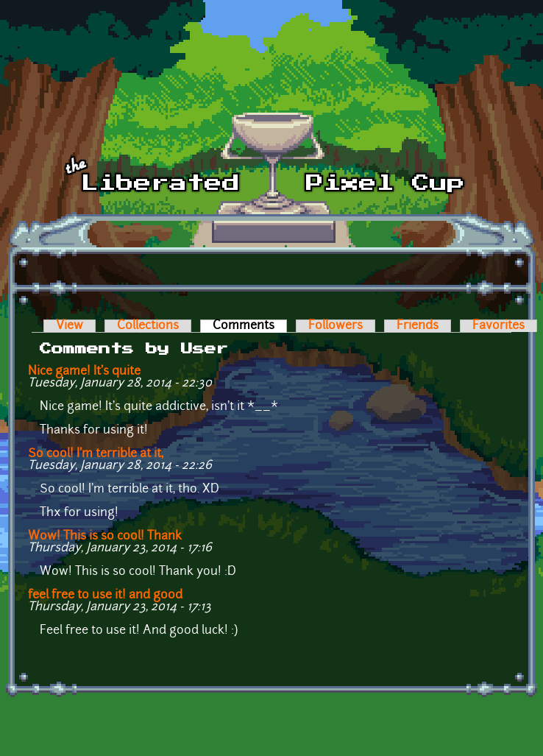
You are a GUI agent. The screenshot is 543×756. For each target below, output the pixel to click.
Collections (148, 326)
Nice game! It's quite (84, 372)
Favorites (498, 326)
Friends (418, 326)
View (70, 326)
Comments (250, 326)
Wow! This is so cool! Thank (105, 537)
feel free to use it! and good (105, 596)
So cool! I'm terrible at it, (96, 454)
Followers (336, 326)
